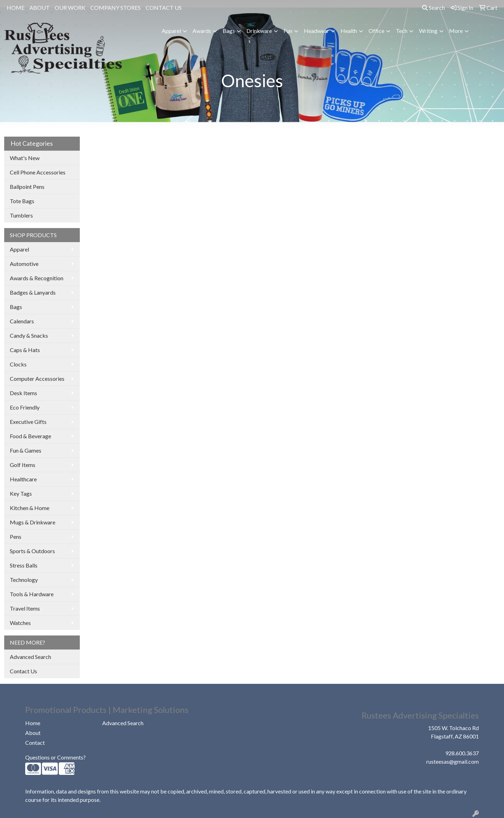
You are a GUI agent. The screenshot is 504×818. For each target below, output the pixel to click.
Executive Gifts (28, 422)
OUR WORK (70, 8)
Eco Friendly (25, 407)
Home (33, 723)
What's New (25, 158)
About (33, 733)
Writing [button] (428, 31)
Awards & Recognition (37, 278)
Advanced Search (30, 657)
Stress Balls (24, 565)
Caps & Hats (25, 350)
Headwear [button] (316, 31)
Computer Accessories (37, 379)
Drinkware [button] (259, 31)
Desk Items (23, 393)
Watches (20, 623)
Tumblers (21, 215)
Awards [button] (202, 31)
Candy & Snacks (29, 335)
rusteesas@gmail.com (453, 761)
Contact (35, 743)
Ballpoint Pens (27, 187)
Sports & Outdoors (32, 551)
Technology (24, 580)
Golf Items (23, 465)
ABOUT (40, 8)
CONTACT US (164, 8)
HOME (16, 8)
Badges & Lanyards (33, 292)
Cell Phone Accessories (38, 172)
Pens (16, 537)
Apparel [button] (171, 31)
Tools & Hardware (32, 594)
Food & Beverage (30, 436)
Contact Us (23, 671)
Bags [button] (229, 31)
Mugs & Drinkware (33, 522)
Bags (16, 307)
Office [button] (376, 31)
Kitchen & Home (30, 508)
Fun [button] (288, 31)
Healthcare (23, 479)
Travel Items (25, 608)
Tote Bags (22, 201)
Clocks (18, 364)
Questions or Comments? (55, 757)
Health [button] (349, 31)
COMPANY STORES (115, 8)
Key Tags (21, 493)
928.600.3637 (462, 753)
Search (433, 8)
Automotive (24, 264)
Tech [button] (402, 31)
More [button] (456, 31)
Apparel (19, 249)
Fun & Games (26, 450)
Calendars (22, 321)
